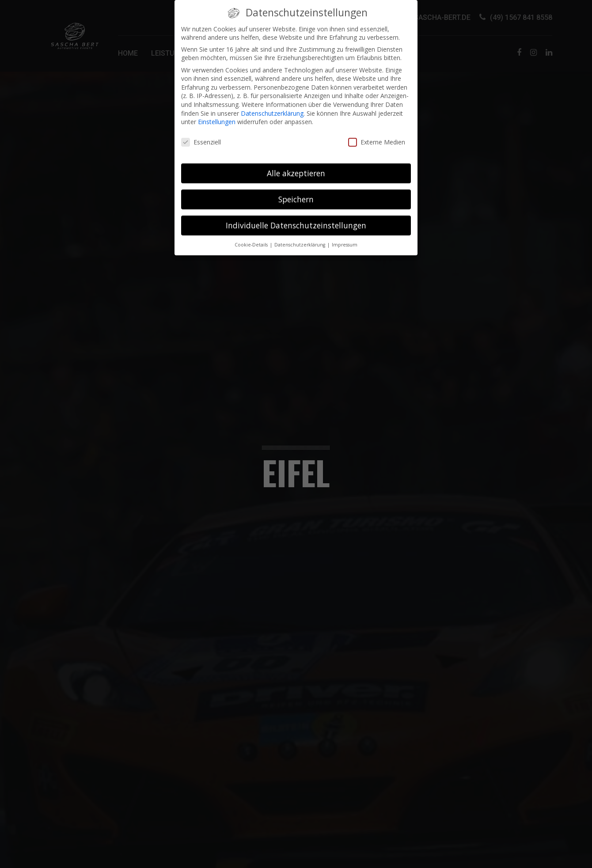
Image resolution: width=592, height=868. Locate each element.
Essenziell (201, 137)
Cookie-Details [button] (252, 239)
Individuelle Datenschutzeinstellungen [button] (296, 220)
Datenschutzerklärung (272, 108)
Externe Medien (377, 137)
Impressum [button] (345, 239)
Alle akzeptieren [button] (296, 168)
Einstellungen (217, 117)
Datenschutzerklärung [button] (300, 239)
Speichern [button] (296, 194)
